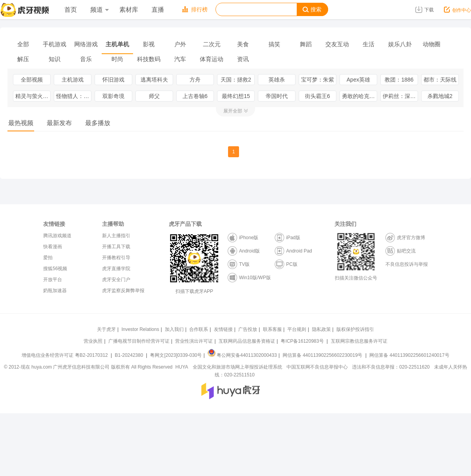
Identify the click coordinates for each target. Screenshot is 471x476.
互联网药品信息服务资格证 (247, 341)
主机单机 (117, 44)
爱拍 (48, 258)
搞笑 (274, 44)
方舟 (195, 80)
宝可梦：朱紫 (318, 80)
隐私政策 (321, 329)
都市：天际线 (440, 80)
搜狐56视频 (55, 269)
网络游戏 (86, 44)
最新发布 (59, 123)
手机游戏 (55, 44)
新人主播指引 (116, 236)
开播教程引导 (116, 258)
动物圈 (432, 44)
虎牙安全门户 (116, 280)
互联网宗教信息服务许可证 (359, 341)
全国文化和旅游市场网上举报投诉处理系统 (237, 367)
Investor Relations (140, 329)
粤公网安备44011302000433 (242, 355)
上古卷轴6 (195, 96)
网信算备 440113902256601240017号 (409, 355)
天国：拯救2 (236, 80)
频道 (99, 10)
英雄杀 (277, 80)
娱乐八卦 (400, 44)
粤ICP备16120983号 (302, 341)
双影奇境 (113, 96)
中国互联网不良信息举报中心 (317, 367)
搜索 (312, 10)
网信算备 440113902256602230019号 (323, 355)
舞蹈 (306, 44)
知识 (55, 59)
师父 (154, 96)
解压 (23, 59)
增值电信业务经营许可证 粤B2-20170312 (65, 355)
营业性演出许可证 (194, 341)
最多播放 (98, 123)
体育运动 (212, 59)
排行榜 (195, 9)
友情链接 (223, 329)
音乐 (86, 59)
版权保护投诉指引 (355, 329)
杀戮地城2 (440, 96)
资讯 (243, 59)
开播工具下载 (116, 247)
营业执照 (93, 341)
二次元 (212, 44)
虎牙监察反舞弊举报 (123, 291)
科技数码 (149, 59)
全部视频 (32, 80)
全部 (23, 44)
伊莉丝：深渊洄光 (400, 96)
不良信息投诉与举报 (407, 264)
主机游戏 (73, 80)
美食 (243, 44)
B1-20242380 (130, 355)
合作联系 (199, 329)
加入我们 (174, 329)
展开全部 (233, 111)
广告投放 (248, 329)
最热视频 (21, 123)
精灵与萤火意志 (33, 96)
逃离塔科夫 (154, 80)
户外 (180, 44)
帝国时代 (277, 96)
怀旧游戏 (113, 80)
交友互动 (337, 44)
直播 (158, 10)
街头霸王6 (318, 96)
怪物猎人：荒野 (74, 96)
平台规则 (297, 329)
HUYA (182, 367)
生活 (369, 44)
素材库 (129, 10)
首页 (71, 10)
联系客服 (272, 329)
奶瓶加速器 (55, 291)
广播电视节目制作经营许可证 (139, 341)
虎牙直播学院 (116, 269)
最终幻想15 (236, 96)
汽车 (180, 59)
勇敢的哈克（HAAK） (360, 96)
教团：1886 (399, 80)
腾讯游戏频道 (57, 236)
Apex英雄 (358, 80)
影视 (149, 44)
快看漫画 (53, 247)
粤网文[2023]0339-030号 (176, 355)
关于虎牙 (106, 329)
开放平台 (53, 280)
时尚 (117, 59)
